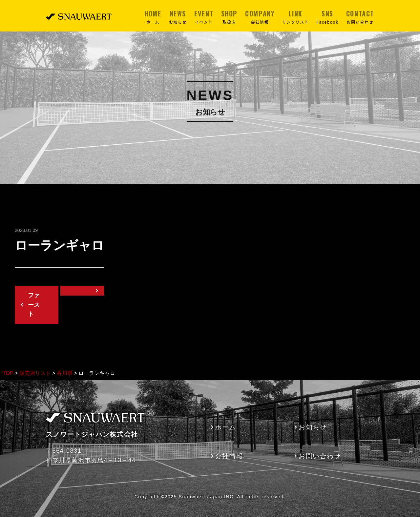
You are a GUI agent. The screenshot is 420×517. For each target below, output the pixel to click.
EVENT (204, 17)
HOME (153, 17)
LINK (296, 17)
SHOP (229, 17)
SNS (328, 17)
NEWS (178, 17)
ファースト (34, 305)
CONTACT (360, 17)
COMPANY (260, 17)
